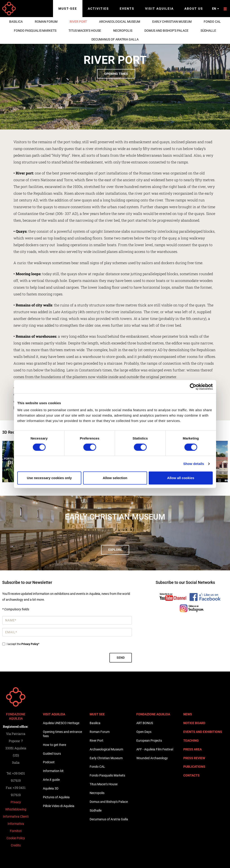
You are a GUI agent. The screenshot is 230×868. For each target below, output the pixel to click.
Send (121, 658)
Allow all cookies (181, 478)
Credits (16, 845)
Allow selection (115, 478)
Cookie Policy (16, 838)
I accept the (21, 644)
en (216, 9)
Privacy (16, 802)
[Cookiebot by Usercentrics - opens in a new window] (193, 387)
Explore (115, 550)
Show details (194, 464)
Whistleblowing (16, 809)
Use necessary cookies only (49, 478)
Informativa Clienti (16, 817)
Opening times (116, 74)
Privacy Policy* (30, 644)
